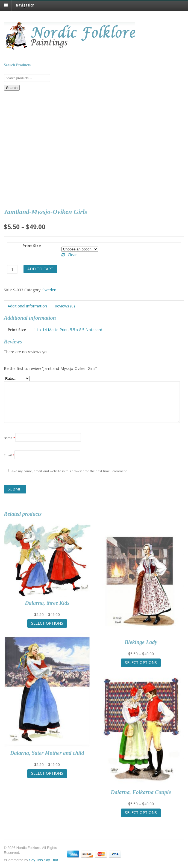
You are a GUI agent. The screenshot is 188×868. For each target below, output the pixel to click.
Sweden (49, 290)
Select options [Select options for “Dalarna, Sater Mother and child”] (47, 773)
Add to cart (40, 269)
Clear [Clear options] (72, 255)
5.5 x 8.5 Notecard (86, 330)
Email (9, 455)
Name (9, 438)
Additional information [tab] (27, 306)
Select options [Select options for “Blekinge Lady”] (141, 662)
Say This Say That (43, 860)
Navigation (25, 5)
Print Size (32, 246)
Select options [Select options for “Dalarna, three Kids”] (47, 623)
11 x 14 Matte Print (51, 330)
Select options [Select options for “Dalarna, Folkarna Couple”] (141, 812)
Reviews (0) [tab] (65, 306)
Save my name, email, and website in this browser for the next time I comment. (69, 471)
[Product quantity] (12, 269)
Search (12, 88)
